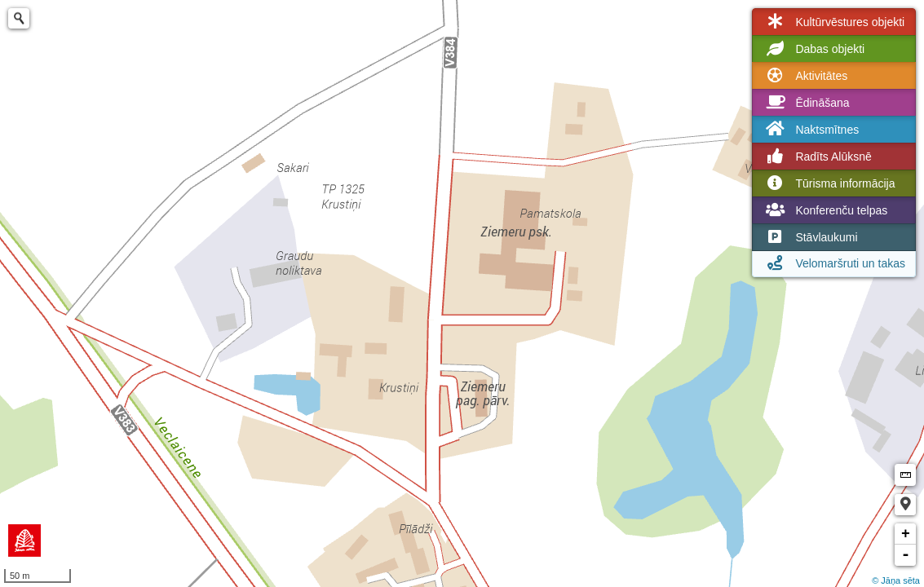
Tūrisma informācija (829, 183)
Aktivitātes (805, 76)
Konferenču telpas (825, 210)
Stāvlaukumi (810, 237)
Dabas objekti (813, 49)
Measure (905, 475)
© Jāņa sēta (896, 580)
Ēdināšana (806, 103)
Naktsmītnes (811, 129)
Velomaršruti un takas (834, 263)
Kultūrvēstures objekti (833, 22)
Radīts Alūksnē (817, 157)
